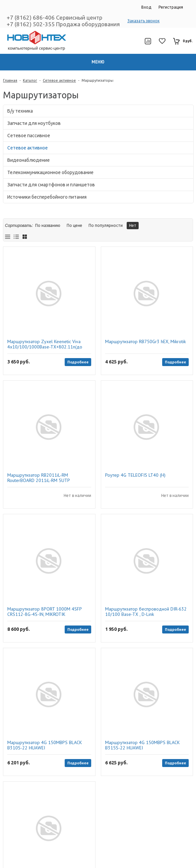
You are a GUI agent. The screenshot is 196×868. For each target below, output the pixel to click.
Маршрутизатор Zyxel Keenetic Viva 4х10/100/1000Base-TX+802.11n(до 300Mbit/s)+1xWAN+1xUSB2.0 (45, 344)
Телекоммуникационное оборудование (50, 172)
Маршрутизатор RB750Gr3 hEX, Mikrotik (145, 342)
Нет (133, 225)
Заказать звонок (143, 21)
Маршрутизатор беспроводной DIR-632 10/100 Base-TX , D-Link (146, 612)
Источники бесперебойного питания (47, 197)
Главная (10, 80)
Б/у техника (20, 111)
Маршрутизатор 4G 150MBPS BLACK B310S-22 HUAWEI (45, 745)
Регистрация (171, 7)
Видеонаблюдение (29, 160)
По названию (48, 225)
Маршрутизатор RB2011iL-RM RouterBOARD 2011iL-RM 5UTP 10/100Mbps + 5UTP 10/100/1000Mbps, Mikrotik (48, 478)
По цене (74, 225)
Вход (146, 7)
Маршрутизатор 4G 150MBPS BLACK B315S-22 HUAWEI (142, 745)
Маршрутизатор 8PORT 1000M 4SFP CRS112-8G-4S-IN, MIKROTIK (44, 612)
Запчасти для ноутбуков (34, 123)
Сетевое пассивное (29, 136)
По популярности (106, 225)
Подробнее (78, 362)
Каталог (30, 80)
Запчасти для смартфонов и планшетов (51, 185)
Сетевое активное (59, 80)
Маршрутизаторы (98, 80)
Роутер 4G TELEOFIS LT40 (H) (135, 475)
